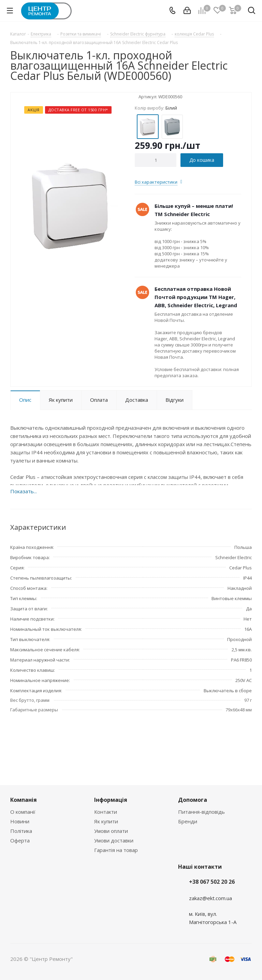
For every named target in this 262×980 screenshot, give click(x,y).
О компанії (23, 812)
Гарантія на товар (116, 850)
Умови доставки (114, 840)
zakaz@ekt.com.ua (210, 898)
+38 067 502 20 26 (212, 882)
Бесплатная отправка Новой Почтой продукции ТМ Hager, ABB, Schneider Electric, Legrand (196, 297)
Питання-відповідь (201, 812)
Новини (20, 821)
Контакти (106, 812)
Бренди (188, 821)
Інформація (111, 800)
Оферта (20, 840)
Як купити (106, 821)
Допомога (193, 800)
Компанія (24, 800)
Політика (21, 831)
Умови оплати (111, 831)
